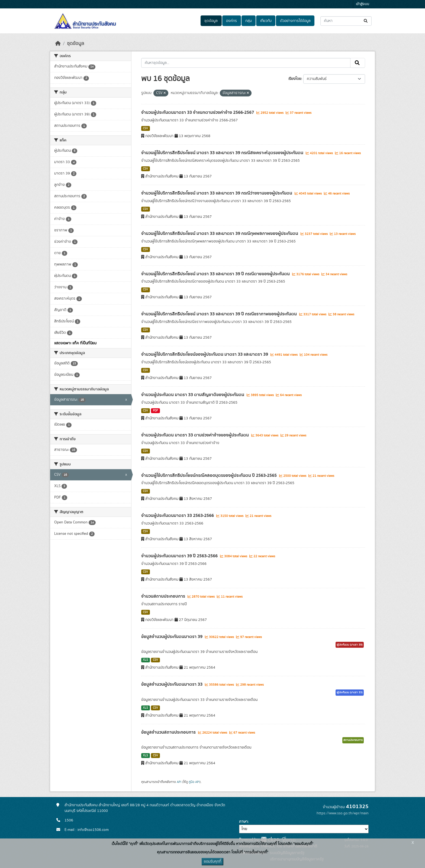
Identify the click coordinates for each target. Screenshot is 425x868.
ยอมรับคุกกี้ (212, 861)
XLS (145, 660)
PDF (155, 411)
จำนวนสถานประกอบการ (164, 596)
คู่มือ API (194, 782)
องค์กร (231, 21)
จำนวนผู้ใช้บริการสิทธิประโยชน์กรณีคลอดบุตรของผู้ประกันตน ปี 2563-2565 (210, 475)
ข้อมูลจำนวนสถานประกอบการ (169, 732)
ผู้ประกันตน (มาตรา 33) (350, 692)
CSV (145, 128)
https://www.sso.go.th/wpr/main (343, 813)
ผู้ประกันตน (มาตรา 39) (350, 645)
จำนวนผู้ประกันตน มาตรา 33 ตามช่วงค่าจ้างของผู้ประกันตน (196, 435)
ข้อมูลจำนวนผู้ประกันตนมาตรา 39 (172, 637)
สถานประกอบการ (353, 740)
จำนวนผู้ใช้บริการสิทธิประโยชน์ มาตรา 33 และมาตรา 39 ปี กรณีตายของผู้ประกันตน (216, 274)
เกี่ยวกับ (266, 21)
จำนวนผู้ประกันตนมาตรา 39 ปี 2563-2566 (180, 556)
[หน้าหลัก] (58, 44)
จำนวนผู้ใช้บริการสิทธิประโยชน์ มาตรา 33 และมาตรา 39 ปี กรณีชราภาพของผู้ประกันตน (220, 314)
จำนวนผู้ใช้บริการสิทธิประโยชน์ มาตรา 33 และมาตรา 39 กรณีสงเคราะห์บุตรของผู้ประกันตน (223, 153)
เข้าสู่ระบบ (363, 4)
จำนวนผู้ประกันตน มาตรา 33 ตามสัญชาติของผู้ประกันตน (193, 395)
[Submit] (366, 21)
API (179, 782)
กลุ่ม (249, 21)
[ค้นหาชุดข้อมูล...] (346, 21)
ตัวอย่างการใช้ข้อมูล (295, 21)
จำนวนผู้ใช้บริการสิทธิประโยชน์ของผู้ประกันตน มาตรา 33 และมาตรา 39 (205, 354)
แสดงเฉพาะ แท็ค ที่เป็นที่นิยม (75, 343)
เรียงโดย (295, 79)
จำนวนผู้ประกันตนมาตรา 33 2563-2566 (178, 516)
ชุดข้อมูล (211, 21)
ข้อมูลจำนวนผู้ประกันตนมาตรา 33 (172, 684)
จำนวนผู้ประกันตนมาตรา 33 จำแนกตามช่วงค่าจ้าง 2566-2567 (198, 112)
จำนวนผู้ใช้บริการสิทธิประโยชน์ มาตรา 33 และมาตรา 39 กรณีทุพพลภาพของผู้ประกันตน (220, 234)
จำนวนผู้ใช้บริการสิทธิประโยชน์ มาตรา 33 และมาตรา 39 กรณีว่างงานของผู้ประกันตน (217, 193)
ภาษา (243, 822)
